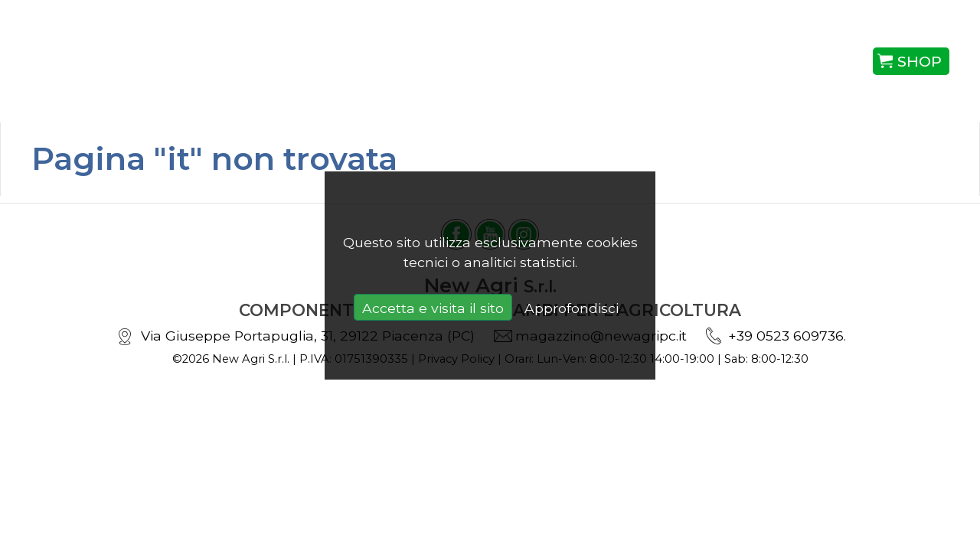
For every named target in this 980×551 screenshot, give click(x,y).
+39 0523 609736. (787, 336)
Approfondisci (572, 308)
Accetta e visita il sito (433, 308)
